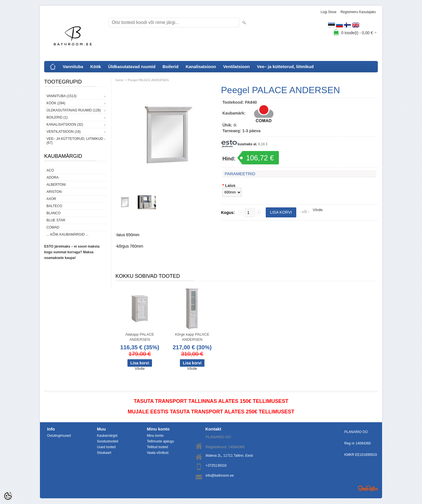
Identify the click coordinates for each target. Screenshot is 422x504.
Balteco (54, 206)
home (119, 80)
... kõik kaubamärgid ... (67, 234)
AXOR (51, 199)
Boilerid (171, 67)
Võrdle (318, 210)
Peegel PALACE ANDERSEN (148, 80)
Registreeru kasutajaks (358, 12)
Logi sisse (329, 12)
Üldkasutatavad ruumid (132, 67)
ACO (50, 170)
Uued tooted (106, 447)
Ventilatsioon (237, 67)
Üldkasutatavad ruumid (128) (74, 110)
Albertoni (56, 185)
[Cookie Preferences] (8, 496)
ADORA (53, 177)
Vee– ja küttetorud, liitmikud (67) (75, 141)
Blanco (53, 213)
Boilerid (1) (57, 117)
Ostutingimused (59, 436)
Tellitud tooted (157, 447)
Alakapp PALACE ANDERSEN (140, 337)
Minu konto (155, 436)
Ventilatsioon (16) (64, 132)
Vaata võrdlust (158, 453)
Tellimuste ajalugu (160, 441)
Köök (96, 67)
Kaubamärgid (107, 436)
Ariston (54, 192)
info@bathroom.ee (220, 476)
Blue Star (56, 220)
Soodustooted (107, 441)
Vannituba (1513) (61, 96)
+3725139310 (216, 466)
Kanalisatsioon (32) (65, 125)
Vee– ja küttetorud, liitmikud (285, 67)
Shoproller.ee (368, 488)
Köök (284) (56, 103)
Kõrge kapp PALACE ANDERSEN (192, 337)
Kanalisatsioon (201, 67)
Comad (53, 227)
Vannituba (73, 67)
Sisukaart (104, 453)
